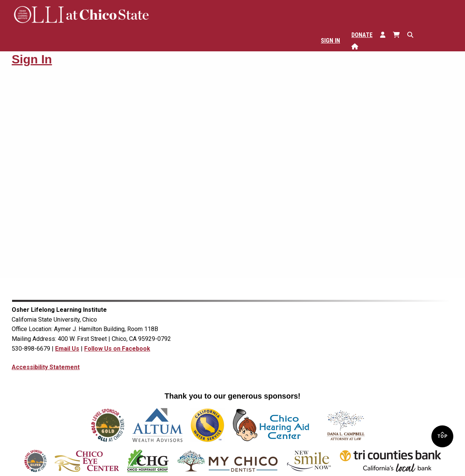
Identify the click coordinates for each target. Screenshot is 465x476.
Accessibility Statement (46, 367)
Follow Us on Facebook (117, 349)
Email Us (67, 349)
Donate (362, 35)
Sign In (330, 41)
